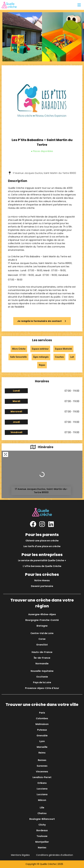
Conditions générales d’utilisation (55, 855)
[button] (79, 5)
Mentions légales (20, 855)
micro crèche (25, 266)
